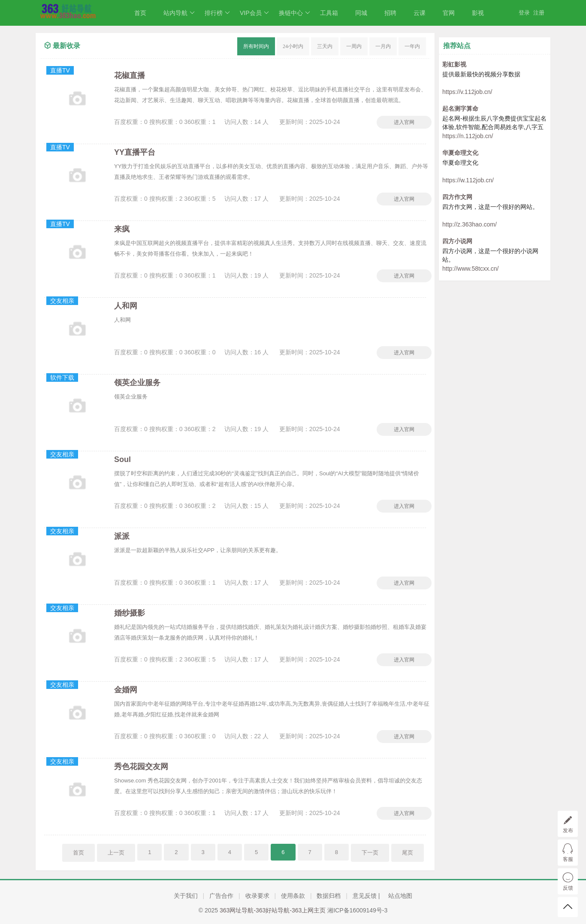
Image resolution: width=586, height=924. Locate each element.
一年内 (412, 46)
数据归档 (329, 896)
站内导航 (179, 13)
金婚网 (126, 690)
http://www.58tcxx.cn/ (471, 269)
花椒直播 (130, 75)
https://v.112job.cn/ (467, 92)
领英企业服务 (137, 383)
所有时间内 (256, 46)
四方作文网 (457, 197)
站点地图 (400, 896)
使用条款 (293, 896)
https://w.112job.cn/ (468, 180)
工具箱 (329, 13)
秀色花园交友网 (141, 767)
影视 (478, 13)
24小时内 (293, 46)
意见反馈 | (367, 896)
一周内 (354, 46)
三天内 (325, 46)
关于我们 (186, 896)
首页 (140, 13)
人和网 (126, 306)
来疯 (122, 229)
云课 (420, 13)
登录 (524, 13)
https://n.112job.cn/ (468, 136)
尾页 (408, 853)
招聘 (390, 13)
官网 (449, 13)
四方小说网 (457, 241)
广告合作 (221, 896)
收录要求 (257, 896)
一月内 (383, 46)
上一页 (116, 853)
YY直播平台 (135, 152)
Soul (122, 459)
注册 (539, 13)
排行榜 (217, 13)
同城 (361, 13)
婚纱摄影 (130, 613)
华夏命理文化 (460, 153)
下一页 (370, 853)
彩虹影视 (454, 64)
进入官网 (404, 122)
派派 (122, 536)
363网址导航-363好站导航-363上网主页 (273, 910)
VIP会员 (254, 13)
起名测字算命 (460, 109)
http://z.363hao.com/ (470, 224)
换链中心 (295, 13)
